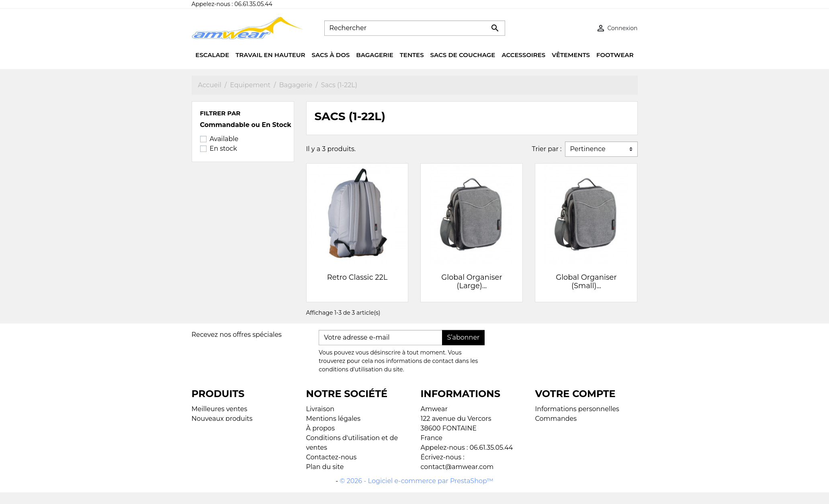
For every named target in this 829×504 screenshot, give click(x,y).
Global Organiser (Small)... (586, 282)
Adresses (550, 428)
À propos (320, 428)
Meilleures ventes (220, 409)
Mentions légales (334, 419)
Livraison (320, 409)
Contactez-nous (332, 457)
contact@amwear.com (457, 467)
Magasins (321, 476)
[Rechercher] (415, 28)
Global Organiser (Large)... (472, 282)
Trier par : (547, 149)
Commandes (556, 419)
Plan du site (325, 467)
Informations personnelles (577, 409)
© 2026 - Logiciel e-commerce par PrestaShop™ (417, 493)
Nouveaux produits (222, 419)
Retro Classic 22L (357, 277)
